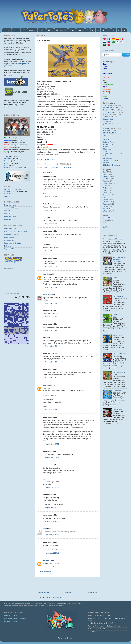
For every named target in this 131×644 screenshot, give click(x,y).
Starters (106, 140)
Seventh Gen (108, 119)
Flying (105, 188)
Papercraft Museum (11, 249)
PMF (105, 87)
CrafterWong (9, 168)
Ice (104, 197)
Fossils (106, 151)
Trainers (106, 163)
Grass (105, 193)
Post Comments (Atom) (56, 597)
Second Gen (108, 108)
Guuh (45, 529)
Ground (65, 167)
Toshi (6, 156)
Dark (105, 174)
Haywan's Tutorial (11, 621)
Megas (106, 147)
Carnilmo (8, 161)
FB (24, 30)
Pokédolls (107, 128)
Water (105, 211)
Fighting (106, 183)
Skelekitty (107, 92)
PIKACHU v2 (118, 335)
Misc (50, 30)
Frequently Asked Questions (113, 239)
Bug (105, 172)
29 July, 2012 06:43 (50, 362)
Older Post (92, 592)
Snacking (46, 274)
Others (106, 98)
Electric (106, 179)
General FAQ (9, 192)
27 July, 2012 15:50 (50, 267)
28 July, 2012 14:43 (50, 346)
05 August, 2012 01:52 (51, 487)
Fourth (59, 167)
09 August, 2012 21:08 (51, 508)
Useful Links (9, 194)
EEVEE (116, 278)
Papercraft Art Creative (13, 243)
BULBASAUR (118, 315)
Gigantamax (108, 149)
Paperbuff (107, 94)
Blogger (70, 638)
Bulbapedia (8, 246)
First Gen (106, 105)
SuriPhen (46, 385)
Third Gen (107, 110)
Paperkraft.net (9, 237)
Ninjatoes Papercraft (12, 234)
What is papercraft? (11, 615)
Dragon (53, 167)
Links (42, 30)
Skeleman (8, 159)
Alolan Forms (108, 144)
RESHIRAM (117, 409)
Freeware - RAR (10, 217)
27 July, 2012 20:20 (50, 303)
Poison (106, 202)
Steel (105, 209)
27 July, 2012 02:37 (50, 210)
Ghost (105, 190)
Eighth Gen (107, 121)
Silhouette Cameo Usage (13, 189)
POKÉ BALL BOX (119, 354)
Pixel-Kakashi (108, 85)
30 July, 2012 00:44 (50, 410)
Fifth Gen (106, 115)
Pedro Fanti (47, 294)
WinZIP (7, 214)
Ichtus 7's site (9, 240)
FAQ (72, 30)
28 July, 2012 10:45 (50, 330)
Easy (105, 64)
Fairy (105, 181)
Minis (105, 131)
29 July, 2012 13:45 (50, 378)
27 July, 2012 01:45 (50, 196)
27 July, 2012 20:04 (50, 287)
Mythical (106, 156)
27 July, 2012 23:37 (50, 317)
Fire (104, 186)
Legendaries (108, 154)
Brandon (46, 167)
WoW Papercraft (10, 229)
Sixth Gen (107, 117)
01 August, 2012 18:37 (51, 458)
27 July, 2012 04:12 (50, 224)
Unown (106, 160)
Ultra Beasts (108, 158)
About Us (8, 196)
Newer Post (43, 592)
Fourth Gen (107, 112)
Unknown (46, 560)
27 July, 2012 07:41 (50, 237)
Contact (32, 30)
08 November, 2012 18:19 (52, 521)
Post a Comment (46, 571)
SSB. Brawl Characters (111, 165)
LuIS (6, 165)
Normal (106, 199)
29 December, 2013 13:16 (52, 535)
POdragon (107, 89)
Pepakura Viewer (10, 205)
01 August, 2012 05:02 (51, 444)
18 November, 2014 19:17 (52, 553)
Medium (106, 66)
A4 (48, 160)
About (16, 30)
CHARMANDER (119, 372)
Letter (53, 160)
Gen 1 (80, 30)
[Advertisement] (67, 584)
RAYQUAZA (117, 391)
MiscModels (61, 30)
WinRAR (7, 211)
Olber (6, 163)
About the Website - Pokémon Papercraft (120, 259)
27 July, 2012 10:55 (50, 251)
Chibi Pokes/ (108, 133)
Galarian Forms (109, 142)
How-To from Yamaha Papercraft (16, 618)
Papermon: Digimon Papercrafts (16, 232)
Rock (105, 206)
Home (7, 30)
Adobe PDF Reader (11, 208)
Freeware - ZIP (10, 219)
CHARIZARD (118, 296)
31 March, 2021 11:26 (51, 567)
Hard (70, 167)
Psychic (106, 204)
